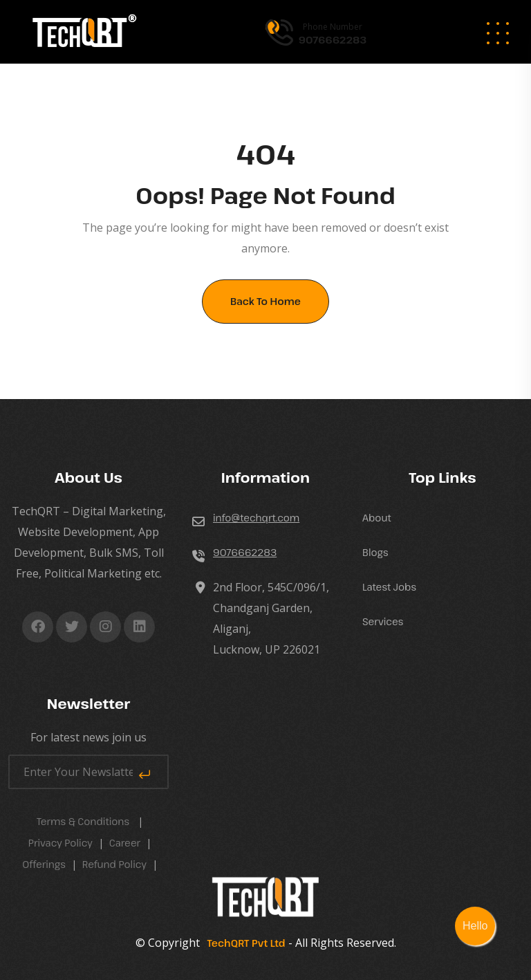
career (125, 843)
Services (383, 621)
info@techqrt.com (256, 518)
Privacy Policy (60, 843)
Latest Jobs (389, 587)
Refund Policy (114, 864)
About (377, 518)
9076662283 (245, 552)
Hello (475, 926)
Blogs (375, 552)
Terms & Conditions (83, 821)
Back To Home (265, 301)
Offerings (44, 864)
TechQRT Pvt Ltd (244, 943)
